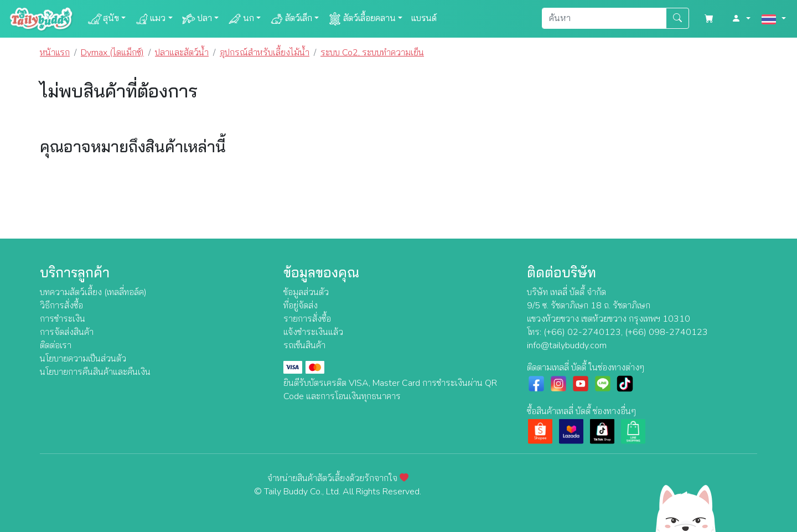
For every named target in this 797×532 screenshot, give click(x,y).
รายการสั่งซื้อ (307, 319)
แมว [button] (150, 19)
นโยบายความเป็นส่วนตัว (83, 359)
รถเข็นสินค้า (304, 345)
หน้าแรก (55, 53)
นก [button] (241, 19)
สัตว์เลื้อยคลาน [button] (362, 19)
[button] (741, 19)
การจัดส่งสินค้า (67, 332)
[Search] (604, 18)
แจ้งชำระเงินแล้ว (313, 332)
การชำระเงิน (63, 319)
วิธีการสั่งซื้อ (61, 306)
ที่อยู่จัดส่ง (301, 306)
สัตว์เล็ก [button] (291, 19)
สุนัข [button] (103, 19)
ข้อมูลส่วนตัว (306, 292)
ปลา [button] (197, 19)
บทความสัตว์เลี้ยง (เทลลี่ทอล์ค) (93, 292)
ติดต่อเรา (56, 345)
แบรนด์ (424, 18)
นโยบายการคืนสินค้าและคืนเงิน (95, 372)
